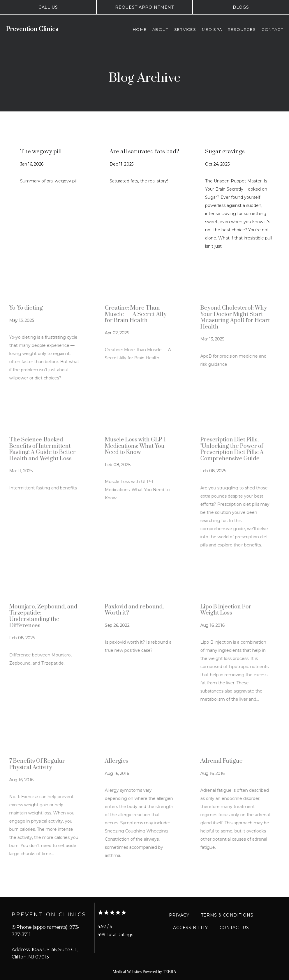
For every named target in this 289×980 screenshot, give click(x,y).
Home (140, 29)
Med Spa (212, 29)
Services (185, 29)
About (160, 29)
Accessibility (190, 928)
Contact (272, 29)
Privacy (179, 915)
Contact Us (234, 928)
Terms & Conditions (227, 915)
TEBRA (170, 972)
